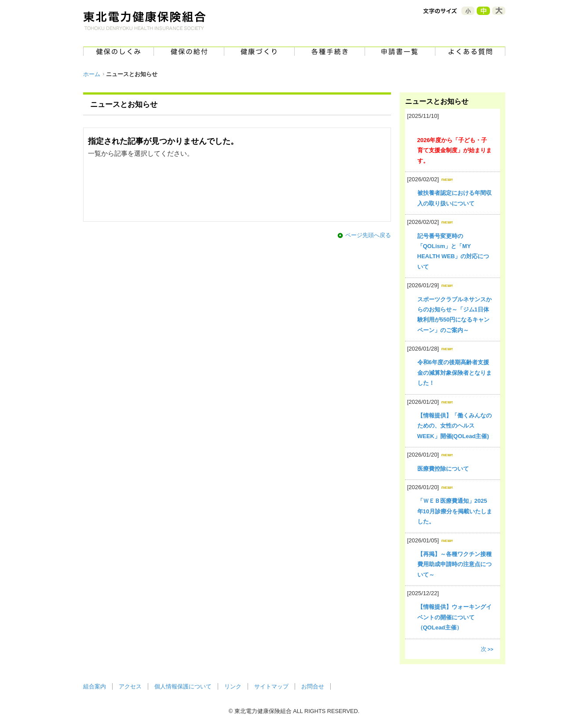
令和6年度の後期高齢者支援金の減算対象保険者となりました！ (455, 373)
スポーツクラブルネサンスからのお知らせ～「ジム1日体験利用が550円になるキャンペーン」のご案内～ (455, 315)
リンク (233, 686)
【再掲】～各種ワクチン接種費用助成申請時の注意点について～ (455, 564)
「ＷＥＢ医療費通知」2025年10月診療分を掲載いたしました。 (455, 511)
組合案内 (95, 686)
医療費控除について (443, 469)
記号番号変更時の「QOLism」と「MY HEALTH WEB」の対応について (453, 251)
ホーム (92, 74)
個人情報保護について (183, 686)
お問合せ (313, 686)
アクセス (130, 686)
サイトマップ (271, 686)
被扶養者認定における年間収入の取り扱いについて (455, 198)
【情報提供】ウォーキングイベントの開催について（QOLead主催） (455, 617)
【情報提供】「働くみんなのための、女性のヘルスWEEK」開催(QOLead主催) (455, 426)
